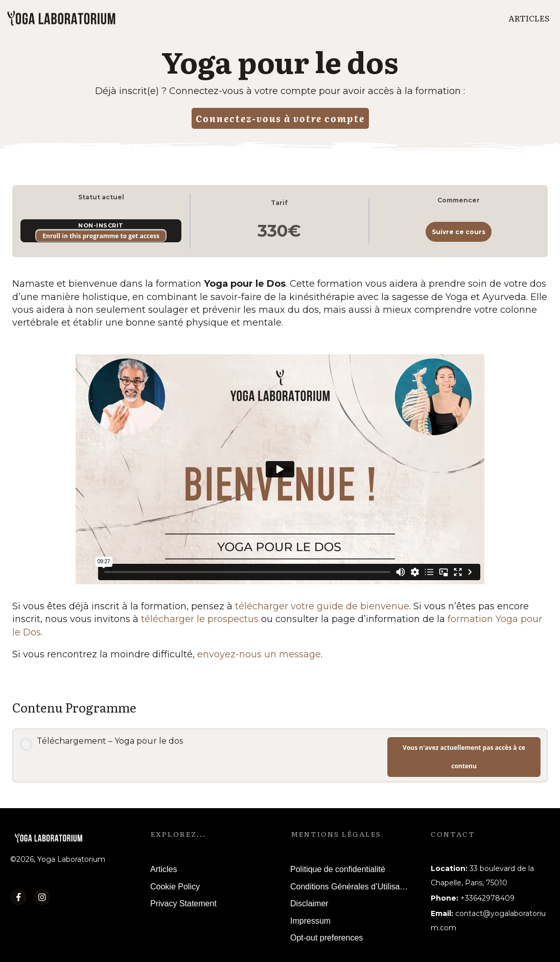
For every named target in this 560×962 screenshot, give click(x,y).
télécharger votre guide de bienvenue (322, 606)
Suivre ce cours (459, 232)
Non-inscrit (101, 225)
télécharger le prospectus (200, 619)
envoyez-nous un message (259, 654)
